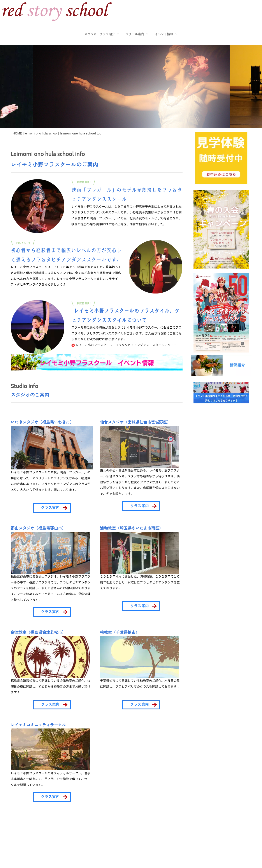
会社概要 (11, 839)
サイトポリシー (76, 839)
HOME (18, 133)
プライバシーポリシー (41, 839)
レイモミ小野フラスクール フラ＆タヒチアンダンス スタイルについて (124, 345)
